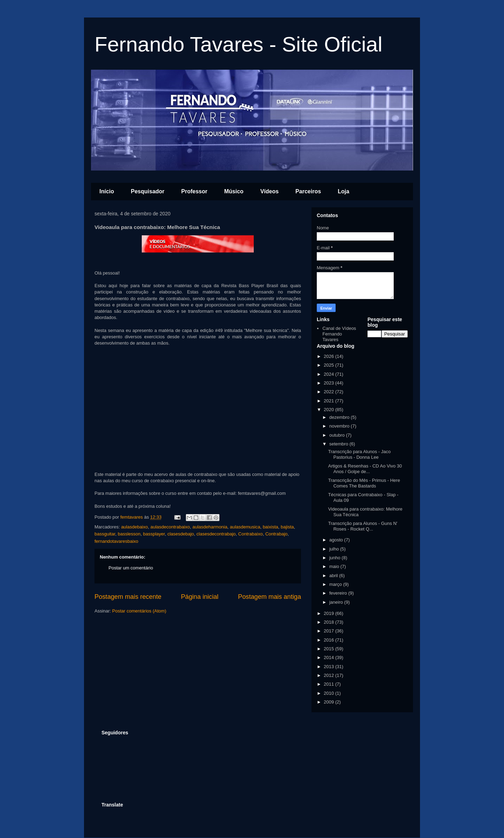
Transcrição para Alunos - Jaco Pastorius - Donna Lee (359, 454)
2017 (330, 631)
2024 (330, 374)
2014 (330, 657)
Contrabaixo (251, 534)
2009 (330, 702)
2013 (330, 667)
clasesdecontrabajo (216, 534)
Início (107, 191)
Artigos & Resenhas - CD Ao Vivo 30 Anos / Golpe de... (365, 469)
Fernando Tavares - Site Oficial (239, 44)
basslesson (129, 534)
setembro (339, 444)
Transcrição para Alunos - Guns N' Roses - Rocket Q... (363, 526)
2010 (330, 693)
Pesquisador (148, 191)
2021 (330, 401)
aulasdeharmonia (210, 527)
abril (334, 576)
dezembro (340, 417)
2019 (330, 613)
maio (335, 566)
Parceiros (308, 191)
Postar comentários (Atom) (139, 611)
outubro (338, 435)
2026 (330, 356)
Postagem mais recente (128, 597)
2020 (330, 410)
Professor (194, 191)
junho (335, 558)
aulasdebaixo (135, 527)
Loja (344, 191)
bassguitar (105, 534)
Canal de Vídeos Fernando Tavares (339, 334)
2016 (330, 640)
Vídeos (269, 191)
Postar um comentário (131, 568)
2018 (330, 622)
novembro (340, 426)
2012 (330, 675)
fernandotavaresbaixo (116, 541)
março (336, 584)
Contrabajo (276, 534)
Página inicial (200, 597)
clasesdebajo (181, 534)
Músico (234, 191)
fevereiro (339, 593)
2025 (330, 365)
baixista (271, 527)
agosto (337, 540)
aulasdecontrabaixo (170, 527)
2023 (330, 383)
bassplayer (154, 534)
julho (335, 549)
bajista (287, 527)
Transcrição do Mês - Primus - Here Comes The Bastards (364, 483)
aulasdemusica (245, 527)
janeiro (337, 602)
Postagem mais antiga (269, 597)
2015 (330, 649)
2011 (330, 684)
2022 (330, 392)
